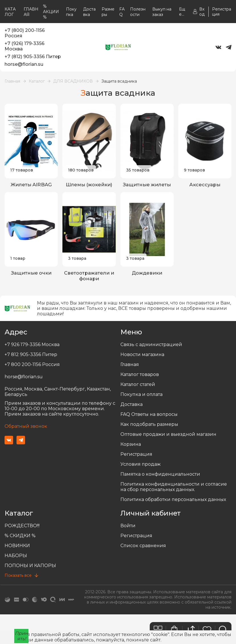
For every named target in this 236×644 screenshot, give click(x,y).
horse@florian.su (24, 64)
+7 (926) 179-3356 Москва (24, 46)
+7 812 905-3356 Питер (31, 356)
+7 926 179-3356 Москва (32, 346)
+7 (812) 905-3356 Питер (33, 57)
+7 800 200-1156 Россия (32, 366)
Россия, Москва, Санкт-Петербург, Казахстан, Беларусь (58, 393)
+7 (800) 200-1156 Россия (25, 33)
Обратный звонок (26, 427)
